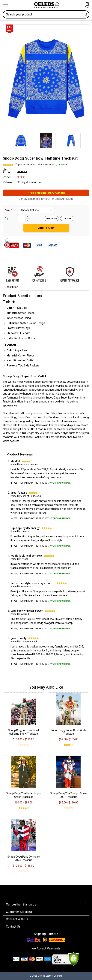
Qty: (7, 218)
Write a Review (46, 165)
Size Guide (51, 219)
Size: (8, 210)
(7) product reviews (25, 164)
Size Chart (67, 219)
